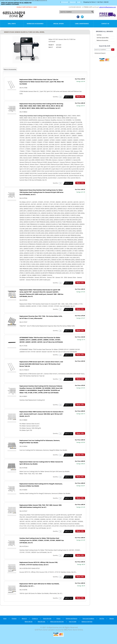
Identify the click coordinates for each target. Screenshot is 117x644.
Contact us (35, 619)
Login (79, 2)
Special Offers (58, 24)
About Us (24, 619)
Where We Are (28, 622)
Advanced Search (100, 53)
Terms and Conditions (88, 619)
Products (14, 619)
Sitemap (112, 619)
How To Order (73, 622)
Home (5, 619)
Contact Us (105, 24)
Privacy (58, 619)
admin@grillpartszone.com (108, 7)
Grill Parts (12, 24)
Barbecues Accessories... (103, 40)
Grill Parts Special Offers (103, 38)
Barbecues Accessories (35, 24)
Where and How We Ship (57, 622)
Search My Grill (47, 619)
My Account (65, 2)
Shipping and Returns (72, 619)
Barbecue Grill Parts (87, 622)
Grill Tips (102, 619)
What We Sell (42, 622)
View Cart (73, 2)
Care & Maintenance (82, 24)
